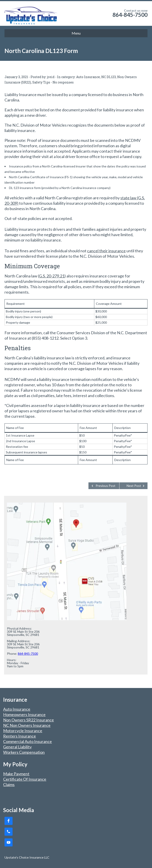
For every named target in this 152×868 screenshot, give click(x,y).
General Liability (17, 747)
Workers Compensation (24, 752)
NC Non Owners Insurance (27, 725)
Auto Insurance (88, 77)
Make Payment (16, 774)
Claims (9, 784)
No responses (63, 82)
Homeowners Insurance (24, 714)
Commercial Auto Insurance (28, 741)
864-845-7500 (130, 15)
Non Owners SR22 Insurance (29, 720)
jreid (51, 77)
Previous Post (106, 486)
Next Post (134, 486)
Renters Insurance (20, 736)
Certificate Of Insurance (25, 779)
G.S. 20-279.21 (52, 276)
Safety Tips (41, 82)
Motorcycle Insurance (23, 731)
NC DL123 (109, 77)
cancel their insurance (106, 251)
